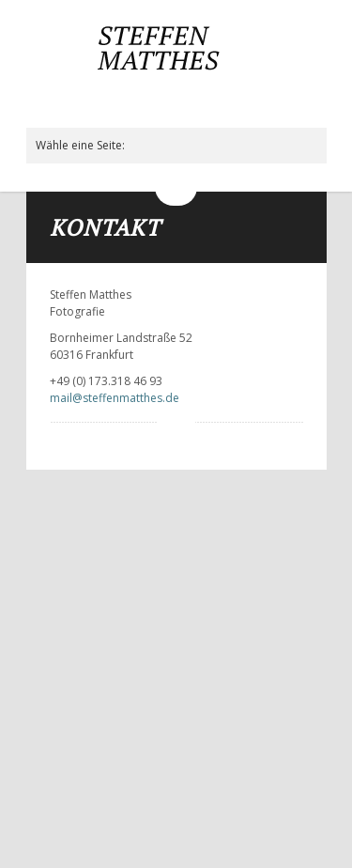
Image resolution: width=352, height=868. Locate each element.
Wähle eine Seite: (80, 145)
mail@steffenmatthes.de (115, 398)
